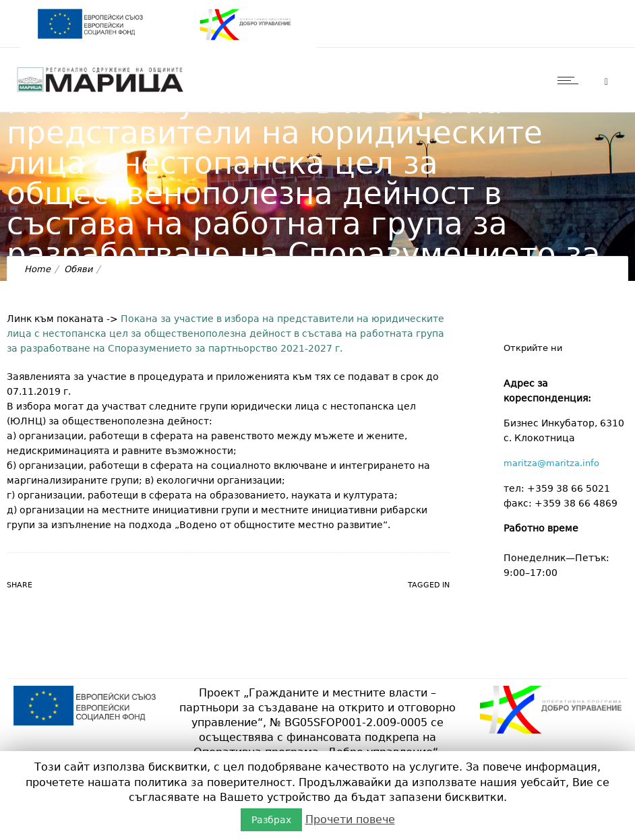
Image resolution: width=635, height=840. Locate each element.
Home (37, 269)
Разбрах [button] (271, 820)
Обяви (78, 269)
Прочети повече (350, 819)
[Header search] (606, 82)
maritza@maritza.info (551, 463)
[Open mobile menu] (571, 80)
